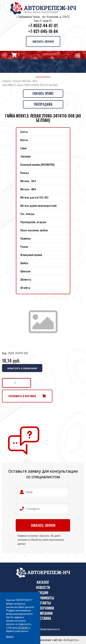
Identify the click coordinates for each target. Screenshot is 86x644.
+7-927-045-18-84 (43, 31)
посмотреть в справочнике (22, 368)
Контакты (43, 603)
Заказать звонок (43, 41)
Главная (6, 81)
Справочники (43, 608)
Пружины (25, 238)
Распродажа (43, 104)
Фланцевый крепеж (31, 255)
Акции (43, 593)
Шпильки (25, 271)
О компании (43, 613)
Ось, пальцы (27, 214)
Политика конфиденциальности (43, 629)
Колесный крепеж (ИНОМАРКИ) (37, 164)
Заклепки (25, 156)
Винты (24, 140)
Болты (24, 132)
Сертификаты (43, 598)
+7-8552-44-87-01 (43, 25)
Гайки (23, 148)
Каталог (17, 81)
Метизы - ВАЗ (30, 81)
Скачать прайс (43, 93)
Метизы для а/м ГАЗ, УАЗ (34, 197)
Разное (24, 246)
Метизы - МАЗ (28, 189)
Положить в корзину (22, 396)
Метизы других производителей (38, 205)
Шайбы (24, 263)
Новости (43, 587)
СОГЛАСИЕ (23, 627)
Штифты (25, 287)
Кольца (24, 173)
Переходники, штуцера (33, 222)
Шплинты (26, 279)
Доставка (43, 618)
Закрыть (10, 636)
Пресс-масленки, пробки (34, 230)
